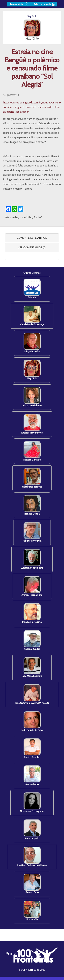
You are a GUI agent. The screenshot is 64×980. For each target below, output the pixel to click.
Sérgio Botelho (32, 343)
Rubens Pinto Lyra (32, 532)
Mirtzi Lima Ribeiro (32, 397)
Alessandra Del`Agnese (32, 803)
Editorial (32, 289)
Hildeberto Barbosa (32, 478)
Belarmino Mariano (32, 613)
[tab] (32, 238)
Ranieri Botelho (32, 749)
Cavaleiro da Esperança (32, 316)
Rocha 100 (32, 911)
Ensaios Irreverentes (32, 424)
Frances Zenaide (32, 451)
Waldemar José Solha (32, 559)
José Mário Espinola (32, 667)
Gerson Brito (32, 884)
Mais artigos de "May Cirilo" (24, 217)
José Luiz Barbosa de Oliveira (32, 857)
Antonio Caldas (32, 640)
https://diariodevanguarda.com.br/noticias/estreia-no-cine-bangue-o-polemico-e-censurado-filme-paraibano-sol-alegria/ (32, 107)
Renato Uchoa (32, 505)
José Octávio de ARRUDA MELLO (32, 694)
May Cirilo (32, 370)
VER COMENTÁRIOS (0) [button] (32, 247)
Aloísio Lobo (32, 776)
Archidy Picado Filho (32, 586)
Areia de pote (32, 830)
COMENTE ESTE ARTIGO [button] (32, 238)
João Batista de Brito (32, 722)
